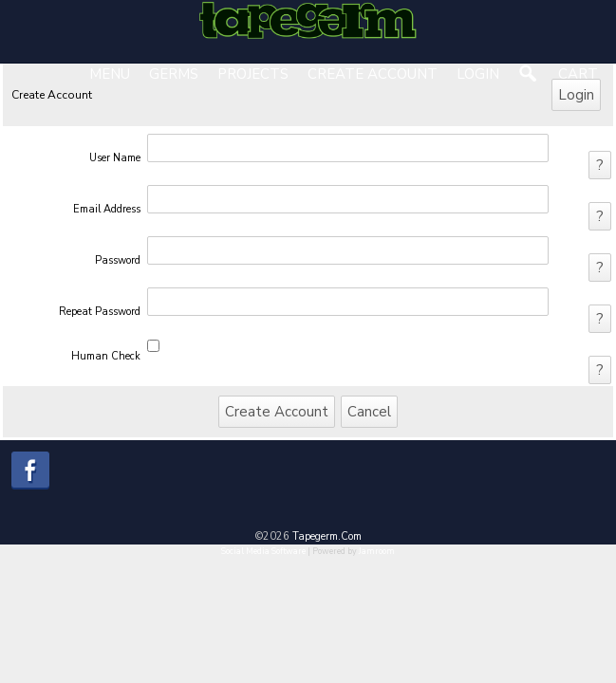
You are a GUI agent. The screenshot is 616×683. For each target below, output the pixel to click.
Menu (110, 74)
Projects (253, 74)
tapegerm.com (327, 536)
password (118, 260)
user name (115, 158)
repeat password (100, 312)
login (478, 74)
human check (106, 356)
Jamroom (377, 551)
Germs (174, 74)
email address (107, 209)
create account (373, 74)
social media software (263, 551)
